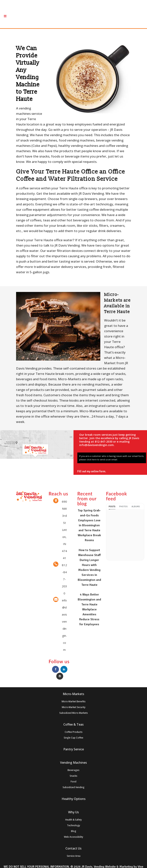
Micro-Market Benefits (74, 701)
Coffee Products (74, 732)
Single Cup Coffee (73, 738)
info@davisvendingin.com (96, 445)
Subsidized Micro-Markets (74, 713)
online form (101, 471)
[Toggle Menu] (5, 16)
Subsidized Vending (73, 787)
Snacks (73, 776)
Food (73, 782)
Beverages (73, 770)
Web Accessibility (73, 837)
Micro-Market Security (74, 707)
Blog (74, 831)
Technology (73, 825)
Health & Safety (73, 820)
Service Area (74, 856)
